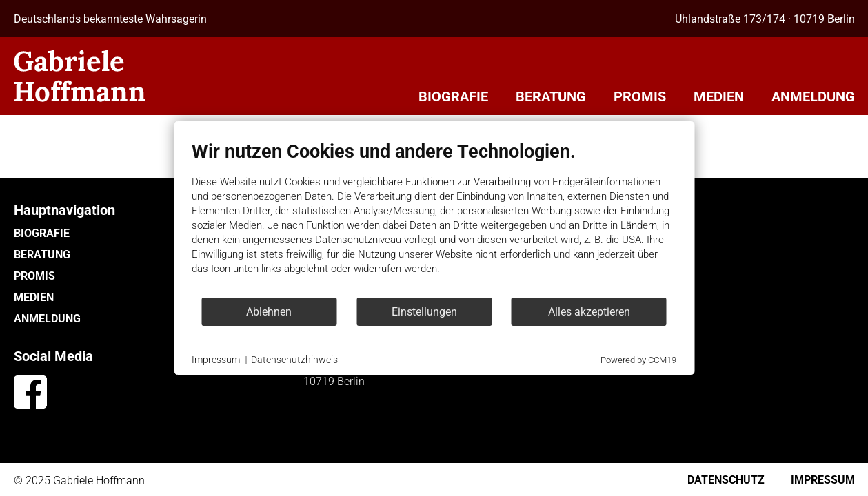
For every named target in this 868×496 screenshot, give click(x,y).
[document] (434, 218)
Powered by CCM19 (638, 360)
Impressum (216, 360)
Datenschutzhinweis (294, 360)
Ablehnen (269, 312)
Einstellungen (424, 312)
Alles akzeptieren (589, 312)
